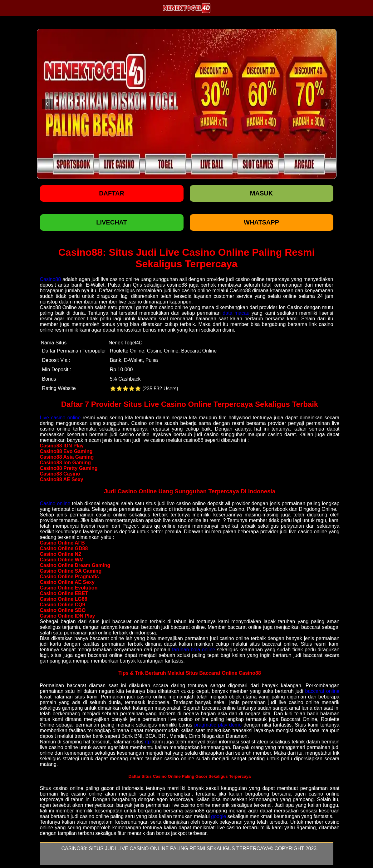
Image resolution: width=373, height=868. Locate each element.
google (218, 816)
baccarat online (322, 691)
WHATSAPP (261, 222)
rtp (148, 742)
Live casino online (60, 418)
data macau (236, 313)
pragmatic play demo (218, 725)
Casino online (55, 503)
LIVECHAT (112, 222)
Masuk (261, 193)
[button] (47, 104)
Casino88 (51, 279)
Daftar (112, 193)
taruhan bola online (194, 650)
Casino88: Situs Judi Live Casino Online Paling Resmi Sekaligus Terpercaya (165, 848)
